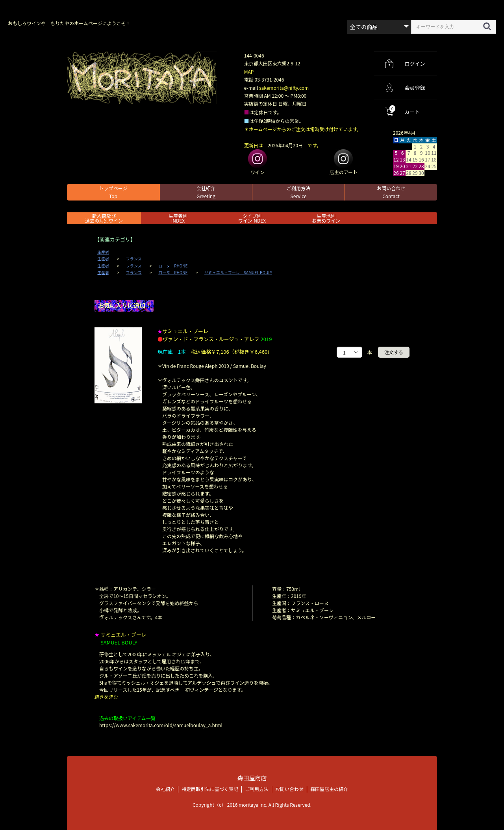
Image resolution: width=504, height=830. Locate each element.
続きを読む (106, 697)
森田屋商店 (252, 778)
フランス (134, 259)
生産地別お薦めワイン (326, 218)
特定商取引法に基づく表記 (210, 789)
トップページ (113, 192)
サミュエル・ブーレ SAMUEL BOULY (238, 273)
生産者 (103, 252)
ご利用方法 (298, 192)
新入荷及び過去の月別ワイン (104, 218)
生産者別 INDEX (178, 218)
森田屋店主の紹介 (329, 789)
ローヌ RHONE (173, 266)
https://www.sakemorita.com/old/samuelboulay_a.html (161, 725)
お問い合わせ (391, 192)
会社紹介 (206, 192)
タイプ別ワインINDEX (252, 218)
